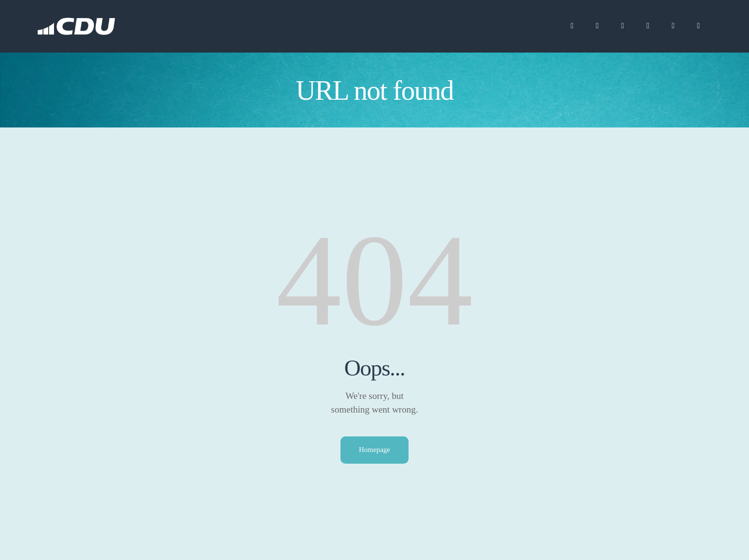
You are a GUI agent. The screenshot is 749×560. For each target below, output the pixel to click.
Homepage (375, 450)
